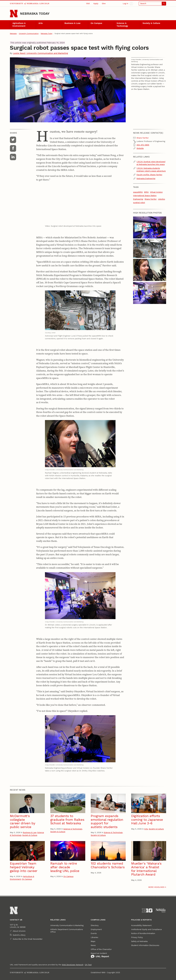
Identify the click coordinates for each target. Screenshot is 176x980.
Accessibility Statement (141, 925)
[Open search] (152, 4)
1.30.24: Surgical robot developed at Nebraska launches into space (151, 163)
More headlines (156, 887)
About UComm (19, 931)
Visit (88, 4)
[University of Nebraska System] (161, 911)
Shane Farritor (151, 199)
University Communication (29, 34)
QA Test (88, 965)
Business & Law (72, 23)
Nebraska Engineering (146, 179)
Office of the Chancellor (101, 949)
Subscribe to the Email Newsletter (28, 939)
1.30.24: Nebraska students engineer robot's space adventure (151, 170)
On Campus (96, 23)
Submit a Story (19, 935)
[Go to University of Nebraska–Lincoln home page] (14, 14)
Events (94, 933)
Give (104, 4)
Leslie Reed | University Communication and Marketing (40, 53)
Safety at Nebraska (139, 941)
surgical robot (139, 203)
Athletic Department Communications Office (67, 931)
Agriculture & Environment (19, 25)
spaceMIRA (138, 192)
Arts (41, 23)
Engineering (138, 199)
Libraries (94, 937)
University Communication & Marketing (67, 925)
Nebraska (13, 34)
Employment (96, 929)
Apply (96, 4)
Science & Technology (122, 25)
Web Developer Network (73, 965)
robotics (161, 199)
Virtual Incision (156, 192)
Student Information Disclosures (145, 945)
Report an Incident (100, 955)
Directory (95, 925)
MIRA (146, 192)
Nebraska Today (35, 14)
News (93, 945)
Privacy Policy (137, 937)
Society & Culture (151, 23)
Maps (93, 941)
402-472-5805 (143, 145)
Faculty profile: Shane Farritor (149, 175)
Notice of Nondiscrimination (143, 933)
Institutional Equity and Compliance (147, 929)
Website (140, 148)
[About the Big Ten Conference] (147, 911)
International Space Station (145, 196)
